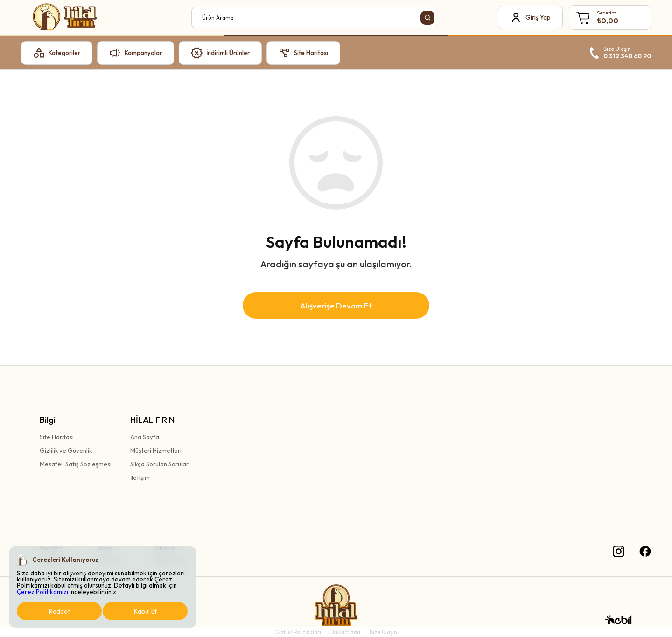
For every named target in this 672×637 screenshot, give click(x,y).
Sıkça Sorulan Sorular (159, 464)
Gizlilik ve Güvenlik (66, 450)
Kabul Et (145, 611)
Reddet (59, 611)
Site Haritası (57, 437)
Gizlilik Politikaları (298, 632)
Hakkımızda (345, 632)
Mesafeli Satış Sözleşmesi (76, 464)
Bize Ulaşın (383, 632)
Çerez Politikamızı (42, 592)
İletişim (140, 477)
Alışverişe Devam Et (336, 305)
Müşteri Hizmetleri (156, 450)
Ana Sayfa (145, 437)
